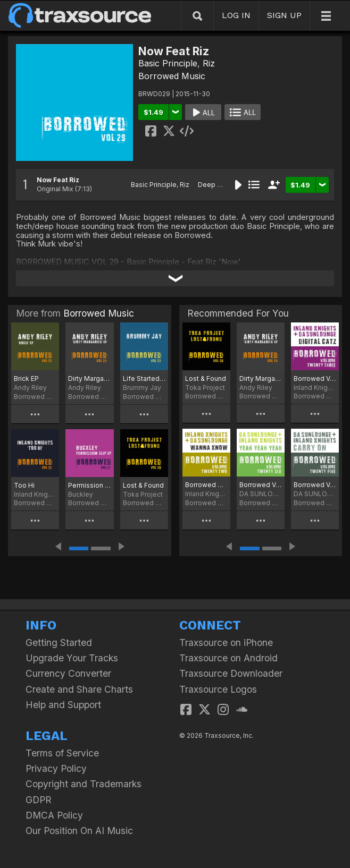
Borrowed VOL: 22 (206, 485)
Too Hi (24, 485)
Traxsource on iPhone (226, 643)
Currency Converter (68, 673)
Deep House (218, 185)
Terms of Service (62, 753)
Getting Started (59, 643)
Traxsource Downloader (231, 673)
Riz (209, 63)
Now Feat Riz (58, 180)
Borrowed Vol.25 (315, 485)
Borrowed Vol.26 (261, 485)
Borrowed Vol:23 (315, 378)
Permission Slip (89, 485)
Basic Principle (168, 63)
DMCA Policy (54, 815)
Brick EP (26, 378)
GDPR (39, 800)
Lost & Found (143, 485)
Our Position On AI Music (79, 831)
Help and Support (63, 705)
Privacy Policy (56, 768)
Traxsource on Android (228, 658)
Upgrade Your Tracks (72, 658)
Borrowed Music (172, 76)
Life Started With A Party (144, 378)
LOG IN (236, 15)
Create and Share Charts (79, 689)
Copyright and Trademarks (84, 784)
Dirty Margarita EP (89, 378)
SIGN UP (284, 15)
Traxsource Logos (218, 689)
